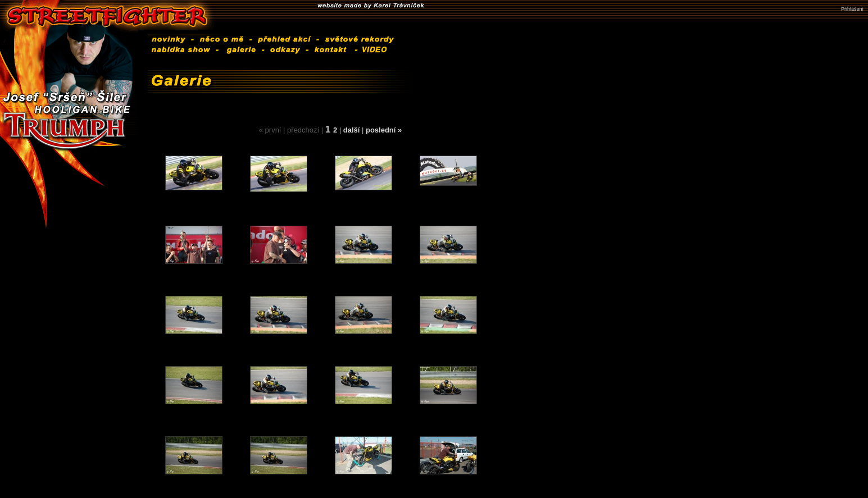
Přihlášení (852, 9)
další (353, 130)
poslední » (384, 130)
